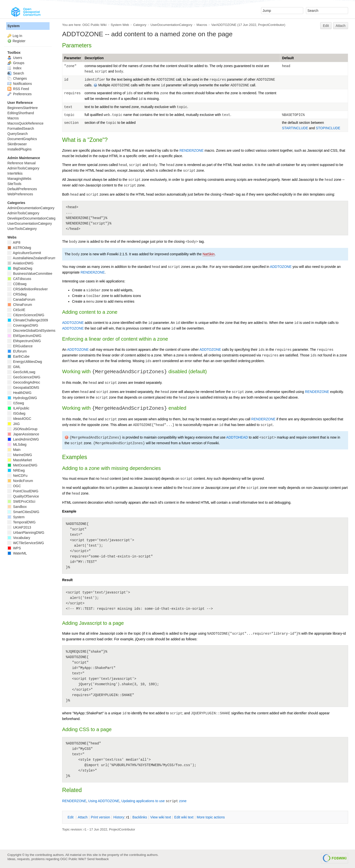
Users (15, 58)
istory (119, 817)
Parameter (73, 58)
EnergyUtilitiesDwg (25, 362)
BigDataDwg (20, 268)
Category (140, 25)
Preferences (19, 94)
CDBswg (17, 284)
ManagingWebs (19, 179)
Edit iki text (184, 817)
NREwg (16, 470)
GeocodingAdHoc (24, 382)
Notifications (20, 84)
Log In (17, 36)
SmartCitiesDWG (23, 512)
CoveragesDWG (23, 325)
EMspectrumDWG (24, 341)
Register (19, 41)
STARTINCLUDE (295, 128)
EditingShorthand (21, 113)
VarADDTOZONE (224, 25)
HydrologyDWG (22, 398)
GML (14, 367)
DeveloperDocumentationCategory (34, 218)
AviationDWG (20, 263)
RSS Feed (18, 89)
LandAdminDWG (23, 439)
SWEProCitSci (21, 501)
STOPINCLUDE (328, 128)
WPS (14, 548)
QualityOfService (23, 496)
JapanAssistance (23, 434)
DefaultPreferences (22, 189)
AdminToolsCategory (23, 168)
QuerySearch (18, 134)
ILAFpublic (18, 408)
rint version (101, 817)
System (14, 26)
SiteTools (14, 184)
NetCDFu (17, 476)
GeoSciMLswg (21, 372)
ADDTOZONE (281, 267)
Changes (17, 78)
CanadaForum (21, 299)
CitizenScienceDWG (26, 315)
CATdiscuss (19, 279)
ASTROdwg (19, 248)
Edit (326, 26)
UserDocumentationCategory (171, 25)
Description (94, 58)
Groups (16, 63)
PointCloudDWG (23, 491)
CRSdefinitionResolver (28, 289)
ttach (83, 817)
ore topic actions (211, 817)
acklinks (140, 817)
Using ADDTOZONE (104, 801)
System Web (120, 25)
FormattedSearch (21, 129)
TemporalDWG (21, 522)
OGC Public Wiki (94, 25)
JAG (14, 424)
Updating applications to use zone (154, 801)
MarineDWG (20, 455)
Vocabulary (19, 538)
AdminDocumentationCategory (31, 208)
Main (14, 450)
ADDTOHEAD (237, 437)
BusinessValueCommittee (30, 274)
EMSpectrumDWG (24, 336)
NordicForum (20, 481)
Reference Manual (21, 163)
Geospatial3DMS (23, 388)
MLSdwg (17, 444)
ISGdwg (16, 413)
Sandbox (17, 507)
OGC (14, 486)
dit (71, 817)
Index (14, 68)
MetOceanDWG (22, 465)
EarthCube (18, 356)
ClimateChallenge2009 (28, 320)
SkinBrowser (17, 144)
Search (16, 73)
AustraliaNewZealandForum (32, 258)
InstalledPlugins (19, 149)
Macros (202, 25)
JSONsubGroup (22, 429)
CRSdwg (17, 294)
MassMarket (20, 460)
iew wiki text (161, 817)
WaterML (17, 553)
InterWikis (15, 173)
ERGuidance (20, 346)
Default (288, 58)
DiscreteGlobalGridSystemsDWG (36, 331)
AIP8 (14, 242)
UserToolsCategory (22, 229)
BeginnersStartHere (23, 108)
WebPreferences (20, 194)
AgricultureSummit (24, 253)
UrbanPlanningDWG (26, 533)
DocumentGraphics (22, 139)
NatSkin (209, 254)
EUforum (17, 351)
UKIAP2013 (19, 527)
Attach (341, 26)
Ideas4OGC (19, 419)
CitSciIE (16, 310)
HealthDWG (19, 393)
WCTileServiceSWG (26, 543)
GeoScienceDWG (24, 377)
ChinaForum (20, 305)
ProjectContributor (271, 25)
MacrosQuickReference (25, 123)
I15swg (16, 403)
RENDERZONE (192, 150)
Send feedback (98, 859)
